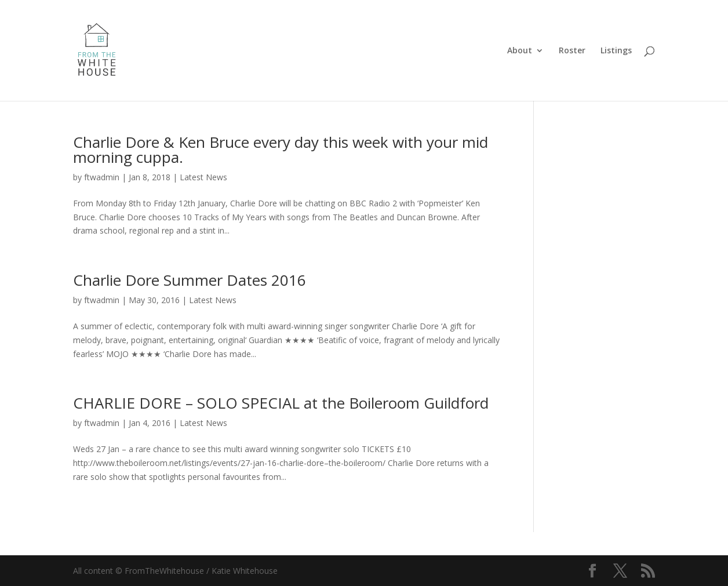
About (520, 51)
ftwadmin (102, 177)
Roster (572, 51)
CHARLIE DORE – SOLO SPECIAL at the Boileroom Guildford (281, 403)
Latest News (203, 177)
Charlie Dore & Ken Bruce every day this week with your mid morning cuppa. (281, 150)
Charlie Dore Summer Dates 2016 (190, 280)
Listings (616, 51)
